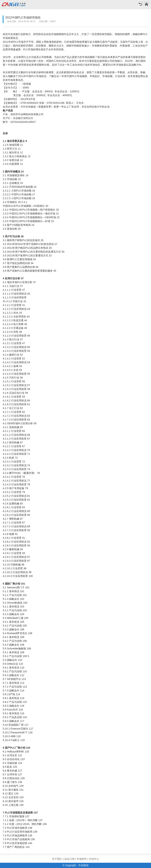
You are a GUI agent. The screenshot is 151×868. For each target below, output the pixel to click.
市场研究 (82, 859)
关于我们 (57, 859)
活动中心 (94, 859)
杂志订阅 (69, 859)
